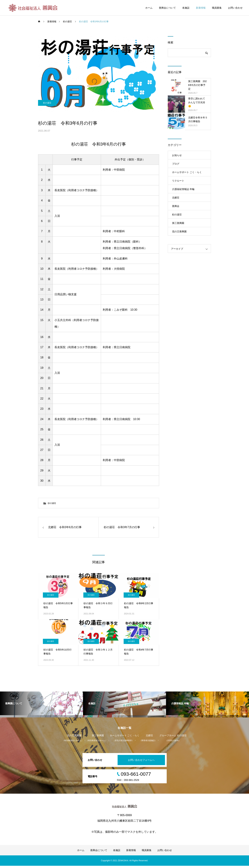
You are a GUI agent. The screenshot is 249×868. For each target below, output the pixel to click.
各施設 (186, 8)
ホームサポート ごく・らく (187, 172)
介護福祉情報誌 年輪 (183, 189)
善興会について (167, 8)
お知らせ (177, 155)
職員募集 (217, 8)
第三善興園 (178, 223)
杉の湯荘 (48, 109)
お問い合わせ (235, 8)
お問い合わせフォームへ (141, 762)
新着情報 (201, 8)
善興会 (176, 206)
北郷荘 (176, 198)
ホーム (149, 8)
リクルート (178, 181)
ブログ (176, 164)
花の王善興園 (179, 231)
